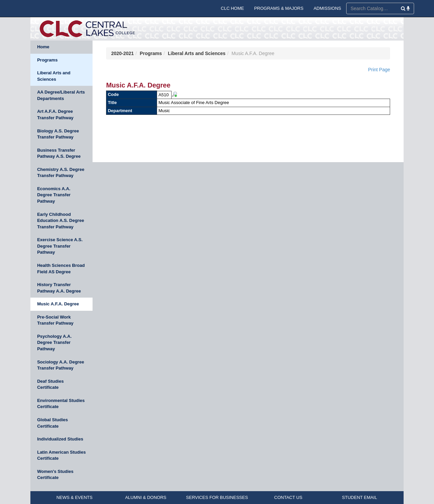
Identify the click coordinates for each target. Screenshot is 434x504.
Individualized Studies (60, 439)
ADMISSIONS (327, 8)
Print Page (379, 70)
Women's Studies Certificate (55, 475)
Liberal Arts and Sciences (54, 76)
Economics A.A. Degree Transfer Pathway (54, 195)
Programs (47, 60)
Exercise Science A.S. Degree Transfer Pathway (60, 246)
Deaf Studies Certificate (50, 384)
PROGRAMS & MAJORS (279, 8)
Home (43, 47)
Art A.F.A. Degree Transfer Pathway (55, 115)
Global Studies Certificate (53, 423)
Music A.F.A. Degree (58, 304)
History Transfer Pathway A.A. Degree (59, 288)
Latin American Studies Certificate (61, 455)
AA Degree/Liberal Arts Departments (61, 95)
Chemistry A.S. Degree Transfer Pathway (61, 173)
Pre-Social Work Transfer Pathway (55, 320)
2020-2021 (122, 53)
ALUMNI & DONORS (146, 497)
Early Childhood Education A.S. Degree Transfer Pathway (61, 221)
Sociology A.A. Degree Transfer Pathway (61, 365)
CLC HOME (233, 8)
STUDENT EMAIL (360, 497)
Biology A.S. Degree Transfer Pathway (58, 134)
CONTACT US (288, 497)
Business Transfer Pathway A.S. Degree (59, 153)
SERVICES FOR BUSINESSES (217, 497)
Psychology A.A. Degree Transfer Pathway (54, 343)
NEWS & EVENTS (74, 497)
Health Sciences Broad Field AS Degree (61, 269)
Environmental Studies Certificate (61, 404)
